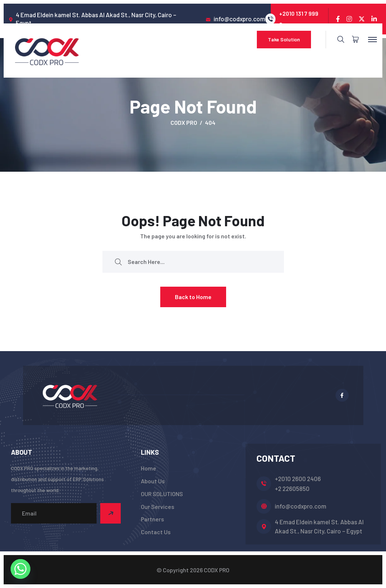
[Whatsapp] (20, 569)
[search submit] (118, 262)
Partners (152, 519)
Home (149, 468)
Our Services (158, 507)
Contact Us (156, 532)
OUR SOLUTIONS (162, 494)
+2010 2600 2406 (298, 479)
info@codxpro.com (301, 506)
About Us (153, 481)
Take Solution (284, 39)
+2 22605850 (292, 488)
